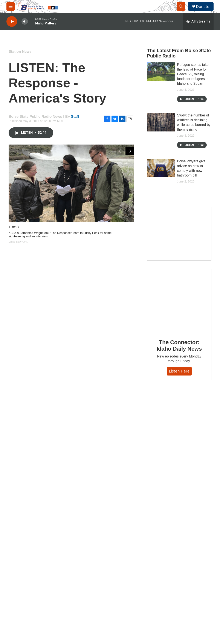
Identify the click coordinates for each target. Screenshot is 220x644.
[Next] (130, 228)
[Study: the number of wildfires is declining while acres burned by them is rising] (161, 122)
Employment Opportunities (141, 578)
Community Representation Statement (142, 558)
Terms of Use (132, 587)
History (84, 568)
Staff (75, 117)
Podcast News (67, 409)
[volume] (25, 22)
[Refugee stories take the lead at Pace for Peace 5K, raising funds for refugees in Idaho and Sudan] (161, 72)
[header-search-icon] (181, 6)
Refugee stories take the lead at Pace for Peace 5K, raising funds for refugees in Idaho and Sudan (193, 74)
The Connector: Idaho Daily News (179, 345)
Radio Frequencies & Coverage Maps (181, 567)
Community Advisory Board (98, 587)
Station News (20, 52)
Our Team (86, 578)
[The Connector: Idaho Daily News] (179, 301)
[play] (12, 22)
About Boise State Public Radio (96, 558)
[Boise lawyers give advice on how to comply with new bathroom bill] (161, 168)
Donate (203, 7)
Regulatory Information (182, 557)
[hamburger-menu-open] (11, 6)
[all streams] (198, 21)
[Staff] (18, 451)
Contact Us (131, 568)
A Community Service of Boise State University (183, 578)
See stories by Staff (49, 460)
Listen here (179, 371)
